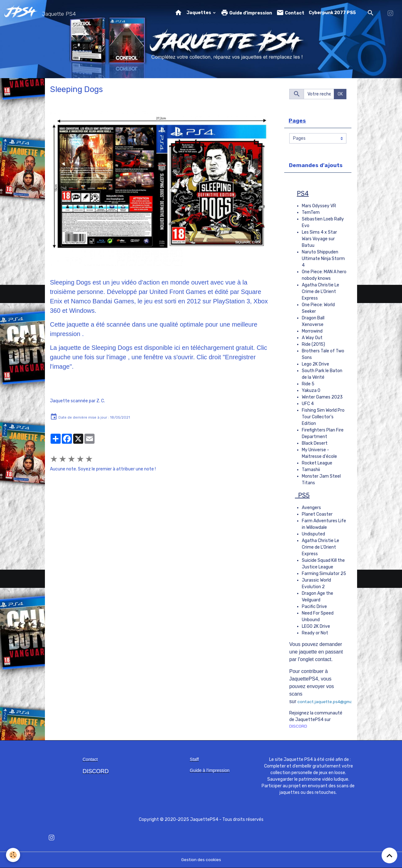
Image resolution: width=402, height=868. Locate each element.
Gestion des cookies (201, 860)
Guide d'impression (246, 13)
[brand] (41, 13)
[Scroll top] (389, 855)
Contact (290, 13)
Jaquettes (199, 13)
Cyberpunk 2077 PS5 (332, 13)
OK (340, 94)
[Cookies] (13, 855)
